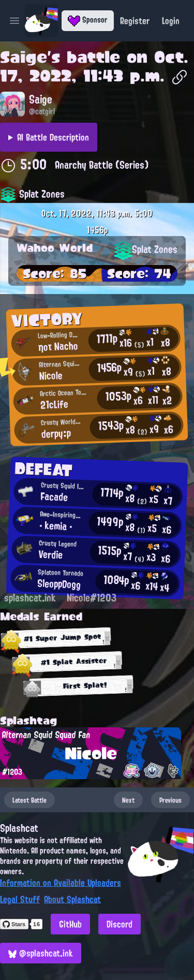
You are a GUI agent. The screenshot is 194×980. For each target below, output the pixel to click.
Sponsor (88, 20)
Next (128, 800)
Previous (170, 800)
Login (171, 21)
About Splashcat (72, 899)
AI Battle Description (53, 137)
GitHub (70, 924)
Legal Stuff (20, 899)
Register (135, 21)
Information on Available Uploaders (61, 883)
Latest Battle (29, 800)
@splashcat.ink (41, 953)
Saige (24, 57)
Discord (120, 924)
